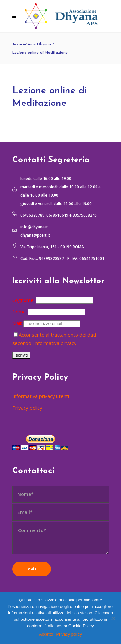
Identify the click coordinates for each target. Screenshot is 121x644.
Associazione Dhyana (32, 44)
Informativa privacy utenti (41, 396)
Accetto (46, 634)
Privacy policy (27, 408)
